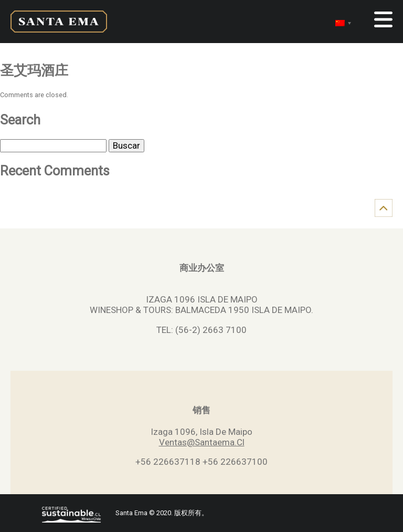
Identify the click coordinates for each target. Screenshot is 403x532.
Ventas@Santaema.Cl (202, 442)
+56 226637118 (168, 462)
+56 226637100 (235, 462)
